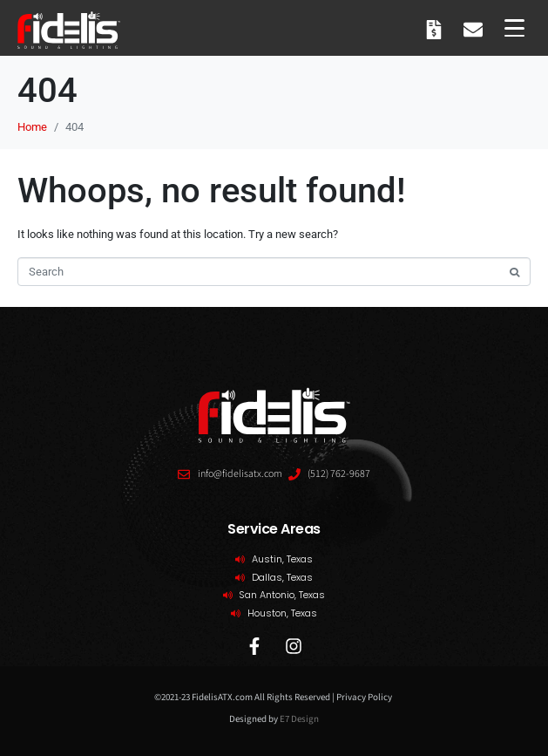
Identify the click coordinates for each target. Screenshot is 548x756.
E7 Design (299, 719)
